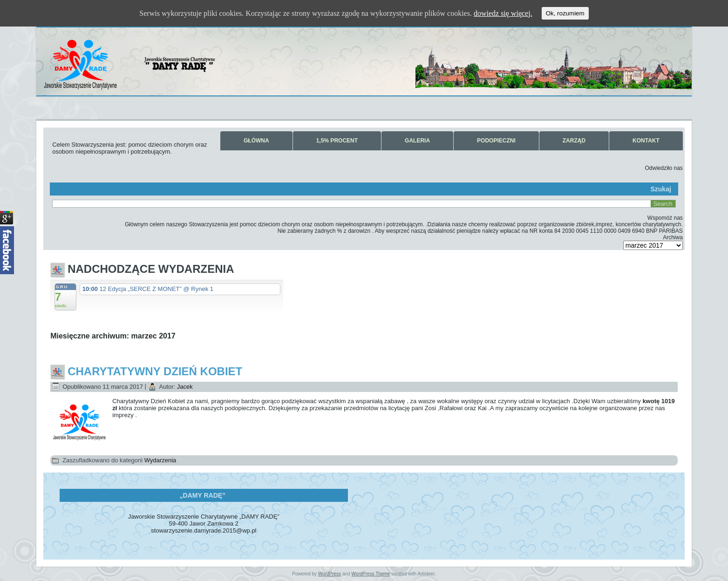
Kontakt (646, 141)
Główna (256, 141)
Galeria (417, 141)
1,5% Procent (337, 141)
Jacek (185, 387)
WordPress (330, 574)
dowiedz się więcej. (503, 13)
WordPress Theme (371, 574)
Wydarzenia (160, 460)
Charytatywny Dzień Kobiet (155, 371)
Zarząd (574, 141)
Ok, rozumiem (565, 13)
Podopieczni (496, 141)
